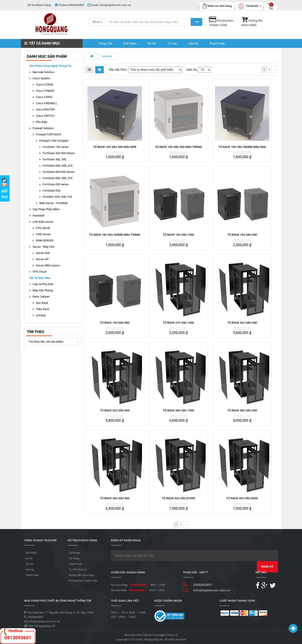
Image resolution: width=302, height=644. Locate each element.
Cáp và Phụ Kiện (43, 284)
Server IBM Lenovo (48, 265)
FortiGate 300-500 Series (59, 153)
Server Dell (43, 253)
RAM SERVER (45, 240)
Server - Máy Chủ (44, 247)
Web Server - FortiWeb (54, 203)
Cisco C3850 (44, 97)
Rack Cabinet (41, 297)
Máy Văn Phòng (43, 290)
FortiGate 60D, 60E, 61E (58, 166)
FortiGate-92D (52, 191)
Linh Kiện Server (43, 222)
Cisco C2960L (45, 85)
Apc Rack (42, 303)
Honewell (39, 216)
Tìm (197, 22)
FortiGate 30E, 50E (55, 159)
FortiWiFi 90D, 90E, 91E (58, 197)
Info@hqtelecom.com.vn (109, 5)
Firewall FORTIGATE (49, 134)
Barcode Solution (44, 72)
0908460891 (70, 5)
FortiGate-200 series (56, 184)
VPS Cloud (40, 272)
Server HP (42, 259)
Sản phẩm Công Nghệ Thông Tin (50, 66)
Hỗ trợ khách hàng (39, 5)
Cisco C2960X (45, 91)
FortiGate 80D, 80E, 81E (58, 178)
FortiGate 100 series (56, 147)
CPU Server (43, 228)
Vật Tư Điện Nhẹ (40, 278)
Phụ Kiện (42, 122)
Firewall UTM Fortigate (54, 141)
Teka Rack (43, 309)
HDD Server (43, 234)
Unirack (107, 56)
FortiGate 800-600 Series (59, 172)
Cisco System (42, 78)
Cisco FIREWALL (47, 103)
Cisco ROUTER (45, 109)
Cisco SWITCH (45, 116)
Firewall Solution (43, 128)
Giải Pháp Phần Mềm (46, 209)
